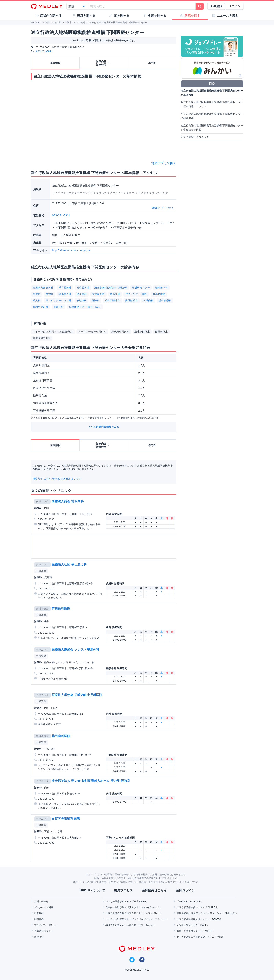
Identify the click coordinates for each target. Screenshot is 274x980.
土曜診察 (41, 571)
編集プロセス (123, 890)
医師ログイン (185, 890)
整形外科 (115, 294)
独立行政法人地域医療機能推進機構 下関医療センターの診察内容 (212, 116)
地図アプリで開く (164, 163)
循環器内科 (83, 288)
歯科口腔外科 (112, 300)
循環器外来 (161, 332)
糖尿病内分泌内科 (43, 288)
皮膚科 (37, 294)
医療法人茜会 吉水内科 (68, 501)
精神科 (49, 294)
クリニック (42, 501)
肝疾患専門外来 (120, 332)
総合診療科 (165, 300)
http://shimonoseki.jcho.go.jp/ (71, 250)
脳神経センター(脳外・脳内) (85, 307)
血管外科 (59, 307)
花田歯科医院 (61, 736)
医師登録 (216, 6)
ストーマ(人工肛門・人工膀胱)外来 (53, 332)
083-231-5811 (44, 51)
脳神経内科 (161, 288)
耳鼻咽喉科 (159, 294)
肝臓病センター (141, 288)
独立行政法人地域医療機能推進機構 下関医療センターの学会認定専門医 (212, 128)
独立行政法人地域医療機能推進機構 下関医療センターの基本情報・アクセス (212, 104)
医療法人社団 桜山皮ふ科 (69, 564)
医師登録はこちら (154, 890)
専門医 (152, 63)
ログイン (234, 6)
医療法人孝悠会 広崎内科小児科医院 (77, 695)
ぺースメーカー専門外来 (92, 332)
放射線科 (82, 300)
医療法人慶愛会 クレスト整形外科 (75, 650)
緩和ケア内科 (40, 307)
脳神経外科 (98, 294)
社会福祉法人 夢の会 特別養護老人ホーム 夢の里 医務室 (91, 781)
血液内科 (148, 300)
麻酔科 (96, 300)
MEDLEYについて (92, 890)
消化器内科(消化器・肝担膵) (110, 288)
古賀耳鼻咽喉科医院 (66, 819)
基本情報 (55, 63)
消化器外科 (65, 294)
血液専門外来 (142, 332)
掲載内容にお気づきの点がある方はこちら (57, 479)
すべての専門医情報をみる (104, 427)
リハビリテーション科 (58, 300)
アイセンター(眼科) (136, 294)
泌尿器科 (82, 294)
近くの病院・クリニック (195, 137)
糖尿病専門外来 (42, 338)
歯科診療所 (42, 609)
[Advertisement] (105, 547)
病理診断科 (132, 300)
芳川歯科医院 (61, 608)
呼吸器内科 (65, 288)
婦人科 (37, 300)
